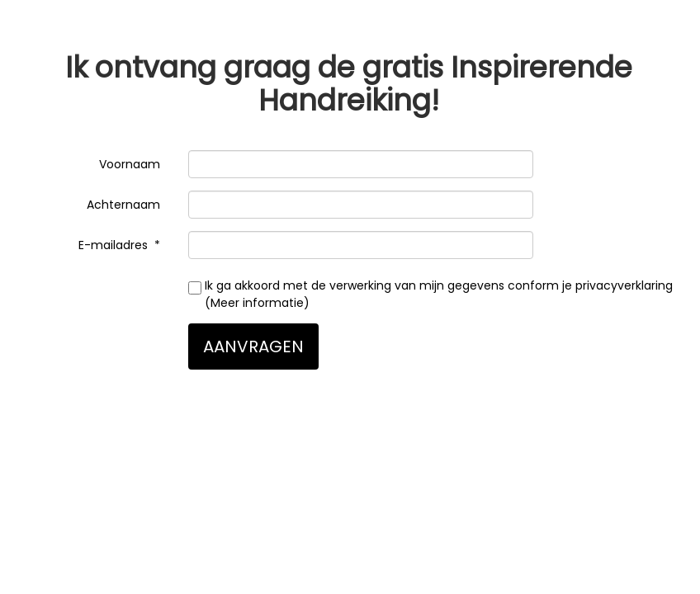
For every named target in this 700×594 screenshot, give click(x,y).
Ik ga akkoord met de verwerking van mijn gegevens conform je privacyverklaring (430, 294)
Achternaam (125, 205)
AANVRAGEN (253, 346)
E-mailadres (115, 245)
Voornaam (131, 164)
